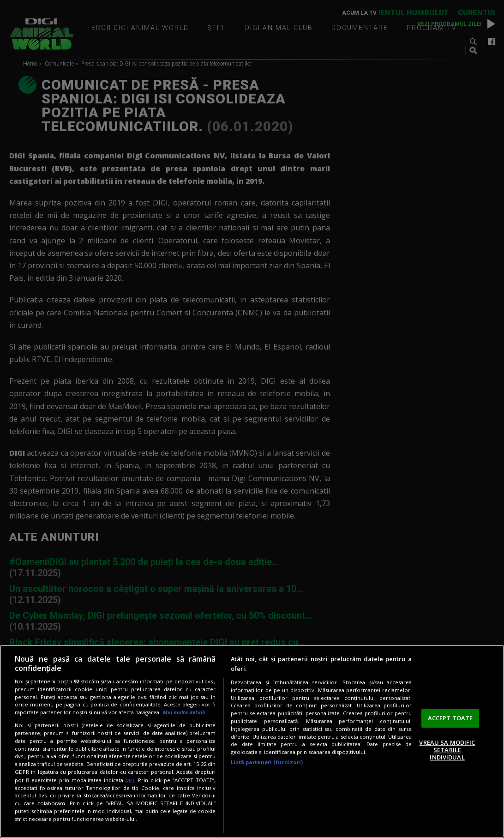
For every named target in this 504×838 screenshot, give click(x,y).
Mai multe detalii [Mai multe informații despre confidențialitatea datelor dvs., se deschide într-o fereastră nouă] (184, 712)
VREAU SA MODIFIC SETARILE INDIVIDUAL (447, 750)
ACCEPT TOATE (450, 718)
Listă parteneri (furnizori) (267, 762)
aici (130, 780)
